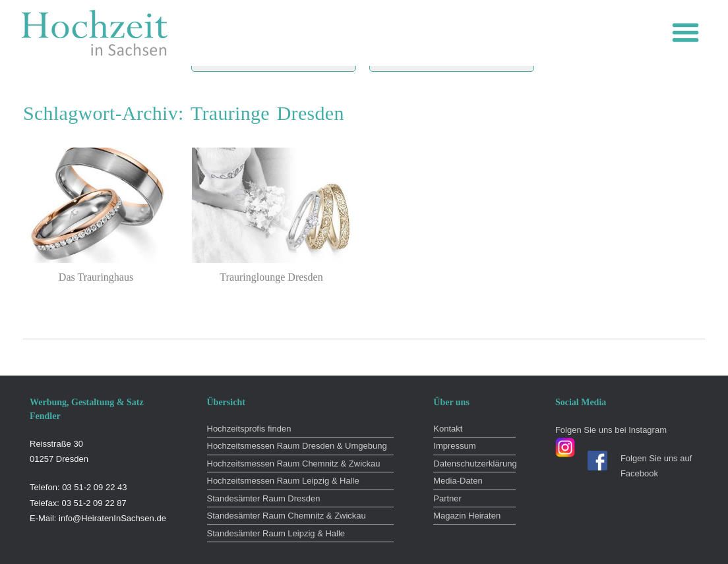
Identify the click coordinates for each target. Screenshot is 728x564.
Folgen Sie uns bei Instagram (611, 430)
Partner (447, 498)
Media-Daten (458, 481)
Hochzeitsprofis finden (249, 429)
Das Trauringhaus (96, 277)
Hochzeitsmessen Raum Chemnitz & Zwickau (294, 464)
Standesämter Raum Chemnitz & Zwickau (287, 516)
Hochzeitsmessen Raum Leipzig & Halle (283, 481)
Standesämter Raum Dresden (264, 498)
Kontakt (448, 429)
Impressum (454, 446)
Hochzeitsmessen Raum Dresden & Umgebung (297, 446)
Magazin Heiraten (467, 516)
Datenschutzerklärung (474, 464)
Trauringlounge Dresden (271, 277)
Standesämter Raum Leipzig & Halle (276, 533)
